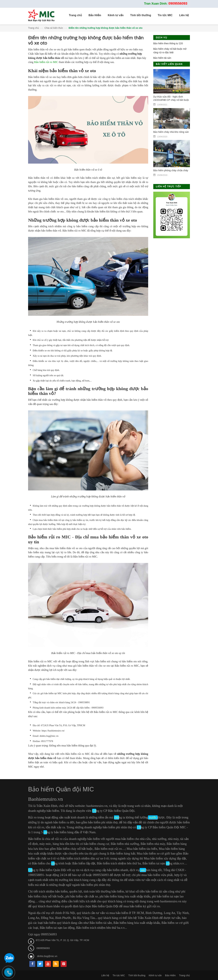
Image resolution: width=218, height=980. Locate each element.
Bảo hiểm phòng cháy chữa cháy (171, 170)
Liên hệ (105, 975)
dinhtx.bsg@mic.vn (47, 956)
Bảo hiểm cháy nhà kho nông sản (171, 132)
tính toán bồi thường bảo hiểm (104, 891)
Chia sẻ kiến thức (54, 28)
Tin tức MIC (119, 975)
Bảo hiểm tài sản (162, 58)
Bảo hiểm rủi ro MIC (46, 62)
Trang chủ (34, 28)
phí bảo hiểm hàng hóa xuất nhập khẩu (125, 896)
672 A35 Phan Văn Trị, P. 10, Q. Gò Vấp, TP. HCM (62, 940)
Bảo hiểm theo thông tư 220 (168, 43)
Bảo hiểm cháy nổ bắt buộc (75, 849)
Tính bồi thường (137, 975)
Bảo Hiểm (170, 975)
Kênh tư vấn (155, 975)
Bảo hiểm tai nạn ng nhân (161, 863)
